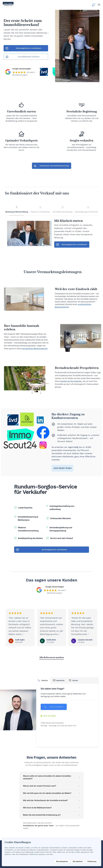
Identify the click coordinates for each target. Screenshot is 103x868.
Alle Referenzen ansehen (52, 657)
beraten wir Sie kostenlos (71, 381)
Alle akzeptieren (62, 861)
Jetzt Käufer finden (63, 468)
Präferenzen (92, 861)
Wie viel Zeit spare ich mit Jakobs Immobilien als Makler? (52, 793)
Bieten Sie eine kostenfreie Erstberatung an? (52, 815)
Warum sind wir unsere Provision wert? (52, 786)
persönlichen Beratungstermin (35, 349)
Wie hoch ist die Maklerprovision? (52, 808)
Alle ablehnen (78, 861)
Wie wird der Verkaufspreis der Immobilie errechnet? (52, 800)
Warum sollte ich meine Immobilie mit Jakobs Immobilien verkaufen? (52, 777)
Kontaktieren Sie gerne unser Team (38, 826)
